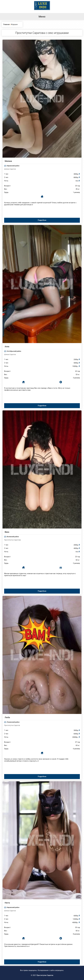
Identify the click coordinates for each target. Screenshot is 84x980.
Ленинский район (13, 722)
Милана (8, 161)
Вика (7, 532)
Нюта (7, 903)
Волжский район (13, 537)
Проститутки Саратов (45, 975)
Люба (7, 717)
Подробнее (42, 220)
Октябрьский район (14, 351)
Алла (7, 347)
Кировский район (13, 166)
